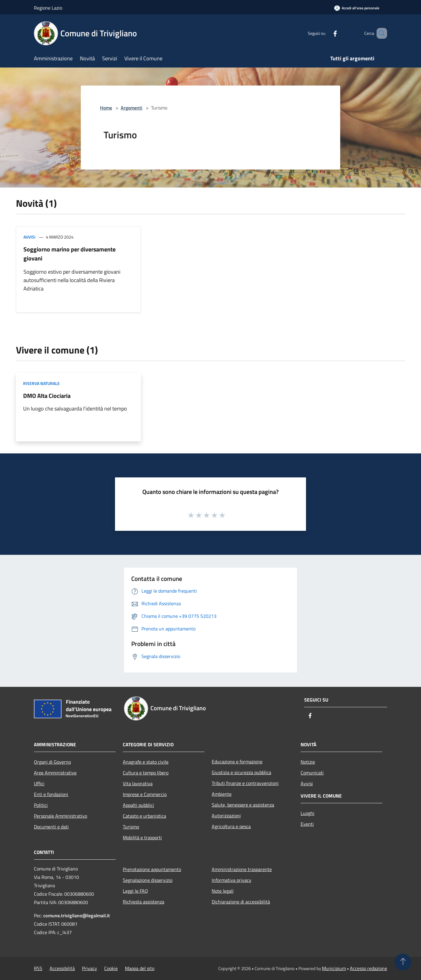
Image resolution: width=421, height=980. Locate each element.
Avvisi (29, 237)
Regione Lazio (48, 8)
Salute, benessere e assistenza (243, 805)
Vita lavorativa (138, 783)
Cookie (111, 968)
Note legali (223, 891)
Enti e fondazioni (51, 794)
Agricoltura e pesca (231, 826)
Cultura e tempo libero (146, 773)
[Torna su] (403, 962)
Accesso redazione (368, 968)
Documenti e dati (51, 827)
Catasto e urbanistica (144, 816)
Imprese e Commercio (145, 794)
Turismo (131, 827)
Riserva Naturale (41, 383)
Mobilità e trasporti (142, 837)
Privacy (89, 968)
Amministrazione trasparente (242, 869)
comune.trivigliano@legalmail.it (77, 915)
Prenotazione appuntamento (152, 869)
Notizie (308, 762)
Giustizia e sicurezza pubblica (241, 772)
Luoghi (307, 813)
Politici (41, 805)
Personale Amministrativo (61, 816)
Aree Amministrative (55, 773)
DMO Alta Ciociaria (47, 396)
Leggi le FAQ (135, 891)
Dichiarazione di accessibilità (241, 902)
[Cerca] (380, 33)
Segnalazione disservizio (148, 880)
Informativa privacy (232, 880)
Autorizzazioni (226, 816)
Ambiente (222, 794)
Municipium (334, 968)
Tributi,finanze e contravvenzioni (245, 783)
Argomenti (132, 108)
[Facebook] (326, 33)
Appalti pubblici (138, 805)
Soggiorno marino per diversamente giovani (70, 254)
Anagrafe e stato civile (146, 762)
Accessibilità (62, 968)
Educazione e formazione (237, 762)
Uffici (39, 783)
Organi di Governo (52, 762)
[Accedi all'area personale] (357, 8)
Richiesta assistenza (144, 902)
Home (106, 108)
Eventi (307, 824)
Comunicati (312, 773)
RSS (38, 968)
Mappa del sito (140, 968)
